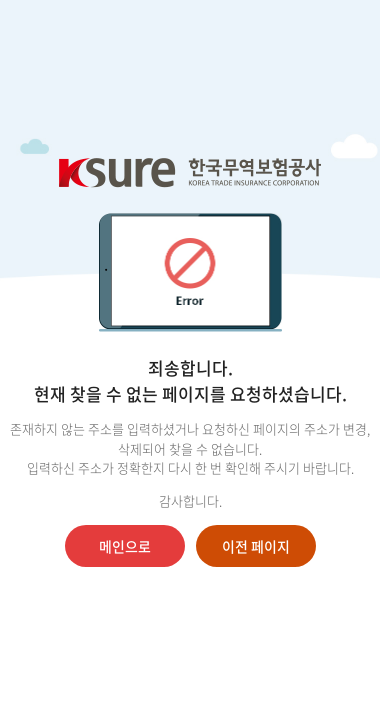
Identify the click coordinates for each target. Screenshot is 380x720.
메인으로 (125, 546)
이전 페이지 (256, 546)
